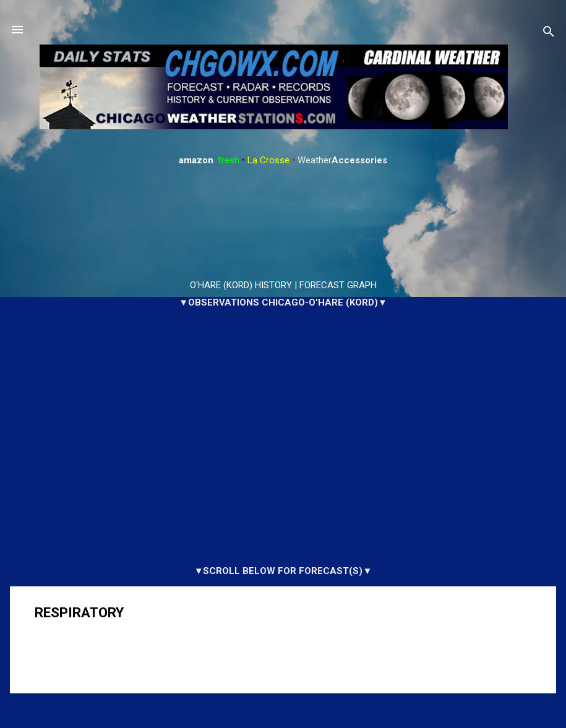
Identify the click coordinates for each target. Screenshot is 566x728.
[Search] (549, 34)
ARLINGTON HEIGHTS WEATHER (283, 223)
